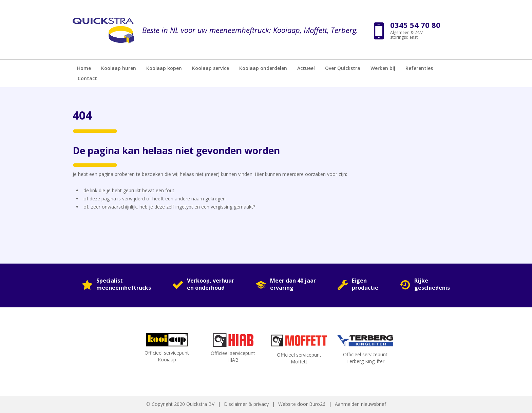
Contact (87, 78)
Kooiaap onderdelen (263, 68)
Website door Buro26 (302, 404)
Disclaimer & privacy (246, 404)
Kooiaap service (211, 68)
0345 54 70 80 (415, 25)
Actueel (306, 68)
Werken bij (383, 68)
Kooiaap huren (119, 68)
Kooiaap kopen (164, 68)
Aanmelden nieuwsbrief (360, 404)
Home (84, 68)
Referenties (419, 68)
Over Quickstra (343, 68)
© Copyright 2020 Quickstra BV (180, 404)
